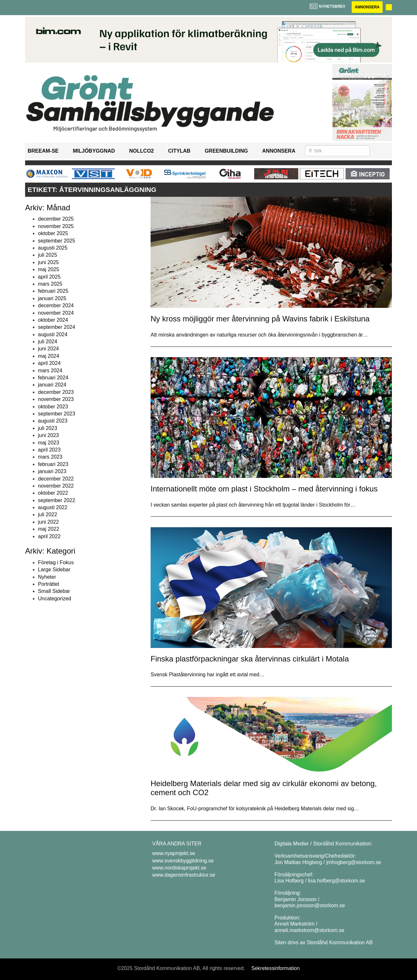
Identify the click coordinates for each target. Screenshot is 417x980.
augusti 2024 (53, 334)
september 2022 (57, 500)
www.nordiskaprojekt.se (179, 868)
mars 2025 (50, 284)
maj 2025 (49, 269)
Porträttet (49, 584)
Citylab (179, 151)
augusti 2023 (53, 421)
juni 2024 (48, 349)
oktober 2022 (53, 493)
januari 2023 (52, 471)
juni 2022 (48, 522)
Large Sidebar (54, 570)
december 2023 (56, 392)
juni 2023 (48, 435)
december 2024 (56, 305)
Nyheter (47, 577)
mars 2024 (50, 371)
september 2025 (57, 241)
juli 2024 (48, 342)
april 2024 (49, 363)
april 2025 (49, 277)
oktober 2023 (53, 407)
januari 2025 (52, 298)
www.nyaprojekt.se (174, 853)
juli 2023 (48, 428)
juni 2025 (48, 262)
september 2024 (57, 327)
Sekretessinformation (275, 968)
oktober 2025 (53, 233)
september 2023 (57, 414)
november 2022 (56, 486)
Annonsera (367, 7)
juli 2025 (48, 255)
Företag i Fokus (56, 562)
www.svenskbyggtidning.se (183, 861)
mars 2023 (50, 457)
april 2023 (49, 450)
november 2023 (56, 399)
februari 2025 (53, 291)
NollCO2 (142, 151)
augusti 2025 (53, 248)
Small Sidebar (54, 591)
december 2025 (56, 219)
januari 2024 (52, 385)
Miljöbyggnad (94, 151)
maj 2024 (49, 356)
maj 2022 (49, 529)
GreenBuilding (226, 151)
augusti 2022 (53, 507)
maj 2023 (49, 443)
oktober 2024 (53, 320)
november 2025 (56, 226)
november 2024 (56, 313)
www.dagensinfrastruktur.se (184, 875)
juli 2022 (48, 514)
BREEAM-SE (43, 151)
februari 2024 (53, 378)
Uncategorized (55, 599)
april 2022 (49, 536)
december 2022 (56, 479)
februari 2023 (53, 464)
